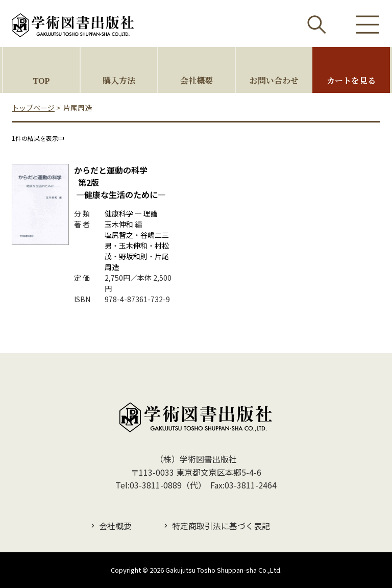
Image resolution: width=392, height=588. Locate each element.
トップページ (33, 108)
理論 (151, 213)
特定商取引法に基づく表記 (221, 526)
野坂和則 (133, 256)
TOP (42, 80)
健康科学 (119, 213)
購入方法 (119, 80)
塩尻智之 (119, 235)
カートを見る (351, 80)
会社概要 (197, 80)
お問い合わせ (274, 80)
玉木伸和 (119, 224)
